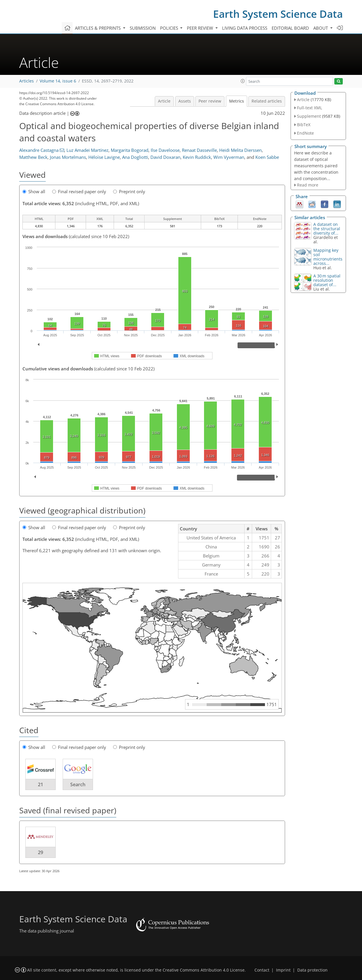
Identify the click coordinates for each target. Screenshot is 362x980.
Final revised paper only (79, 191)
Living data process (245, 28)
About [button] (321, 28)
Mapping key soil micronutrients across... (328, 257)
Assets (185, 101)
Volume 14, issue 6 (58, 81)
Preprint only (129, 191)
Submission (143, 28)
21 (41, 784)
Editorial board (290, 28)
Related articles (267, 101)
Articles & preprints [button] (98, 28)
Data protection (312, 970)
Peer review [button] (201, 28)
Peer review (210, 101)
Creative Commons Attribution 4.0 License (204, 970)
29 (41, 852)
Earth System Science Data (278, 14)
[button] (243, 81)
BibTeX (304, 125)
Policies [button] (170, 28)
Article (164, 101)
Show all (34, 191)
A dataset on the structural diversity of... (327, 229)
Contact (262, 970)
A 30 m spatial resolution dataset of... (327, 280)
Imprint (283, 970)
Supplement (309, 116)
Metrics (237, 101)
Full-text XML (310, 108)
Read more (308, 185)
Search (78, 784)
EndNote (305, 133)
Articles (27, 81)
